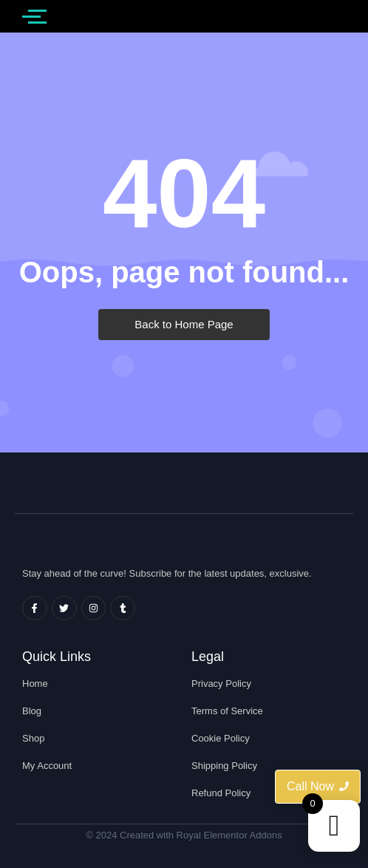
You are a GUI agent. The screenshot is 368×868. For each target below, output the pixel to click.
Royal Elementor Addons (229, 835)
